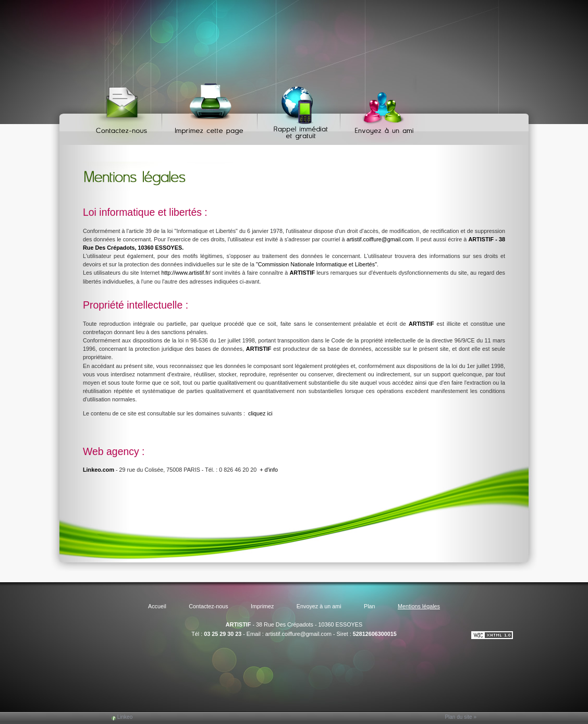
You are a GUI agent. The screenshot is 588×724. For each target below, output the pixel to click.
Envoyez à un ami (379, 110)
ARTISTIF (238, 624)
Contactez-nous (123, 110)
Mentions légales (419, 606)
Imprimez (211, 110)
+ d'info (269, 470)
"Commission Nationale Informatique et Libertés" (316, 264)
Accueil (157, 606)
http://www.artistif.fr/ (186, 273)
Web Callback (300, 110)
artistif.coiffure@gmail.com (380, 239)
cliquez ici (260, 413)
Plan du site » (461, 717)
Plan (370, 606)
